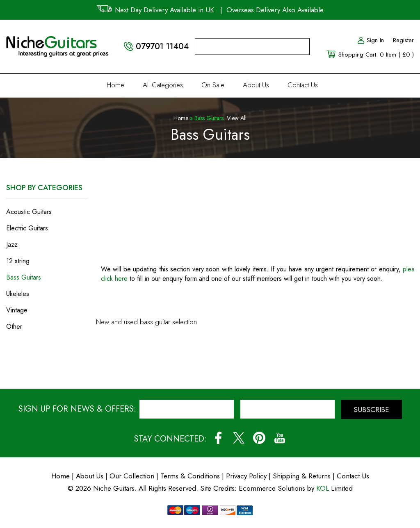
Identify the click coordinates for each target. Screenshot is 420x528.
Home (115, 85)
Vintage (17, 310)
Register (403, 40)
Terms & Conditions (191, 476)
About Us (256, 85)
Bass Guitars (24, 277)
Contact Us (303, 85)
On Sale (213, 85)
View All (237, 118)
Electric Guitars (27, 228)
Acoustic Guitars (29, 212)
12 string (18, 261)
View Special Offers (47, 361)
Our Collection (132, 476)
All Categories (163, 85)
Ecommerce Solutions (272, 488)
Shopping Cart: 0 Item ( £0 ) (376, 55)
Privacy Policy (246, 476)
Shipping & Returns (302, 476)
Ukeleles (18, 294)
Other (14, 327)
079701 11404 (162, 47)
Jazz (12, 245)
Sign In (370, 40)
